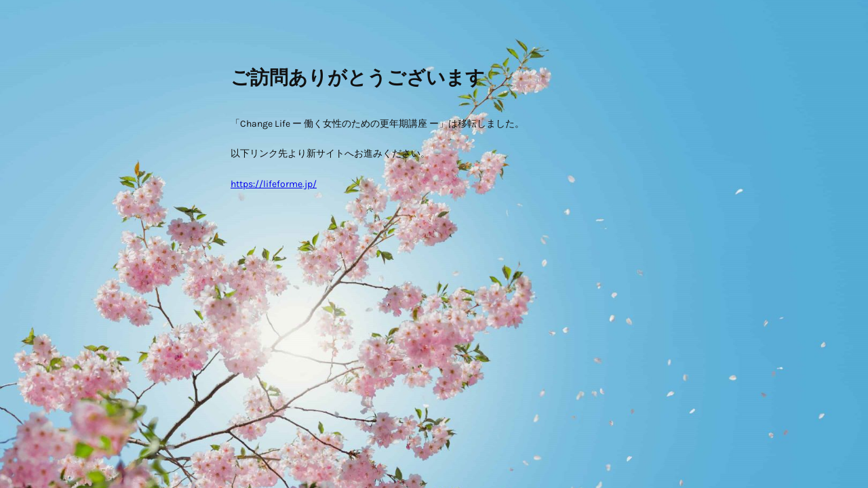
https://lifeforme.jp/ (274, 184)
